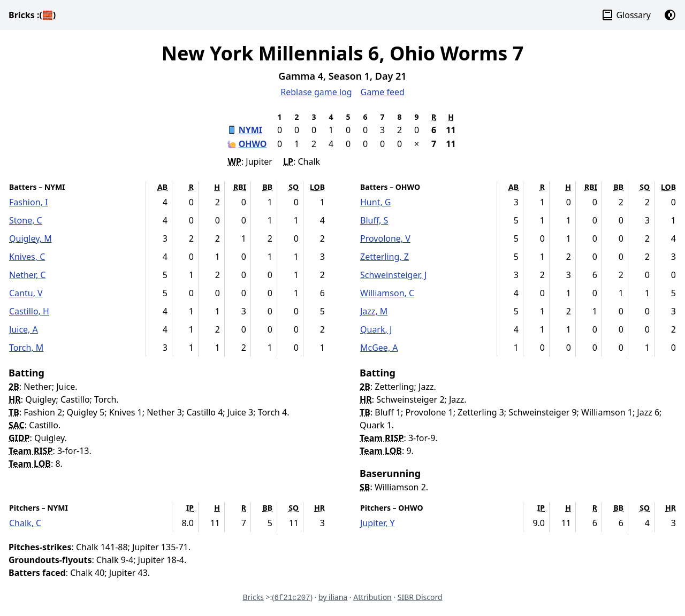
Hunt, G (376, 202)
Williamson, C (387, 293)
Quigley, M (31, 238)
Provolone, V (385, 238)
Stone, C (26, 220)
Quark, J (376, 329)
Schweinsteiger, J (393, 275)
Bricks (32, 15)
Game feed (383, 92)
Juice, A (24, 329)
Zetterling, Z (385, 257)
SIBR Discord (420, 597)
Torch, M (26, 348)
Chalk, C (25, 523)
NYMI (250, 130)
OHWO (253, 144)
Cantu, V (26, 293)
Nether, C (27, 275)
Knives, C (27, 257)
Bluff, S (374, 220)
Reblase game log (316, 92)
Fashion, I (28, 202)
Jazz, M (374, 311)
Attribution (372, 597)
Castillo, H (29, 311)
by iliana (333, 597)
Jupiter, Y (378, 523)
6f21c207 (292, 598)
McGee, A (379, 348)
